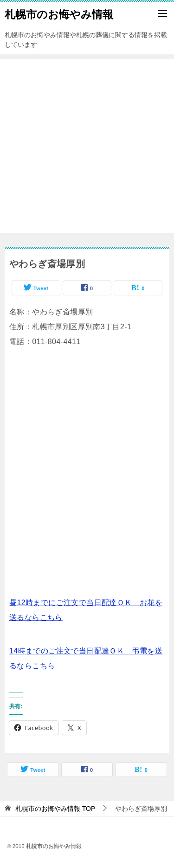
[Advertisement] (87, 146)
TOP (55, 809)
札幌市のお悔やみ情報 (59, 13)
